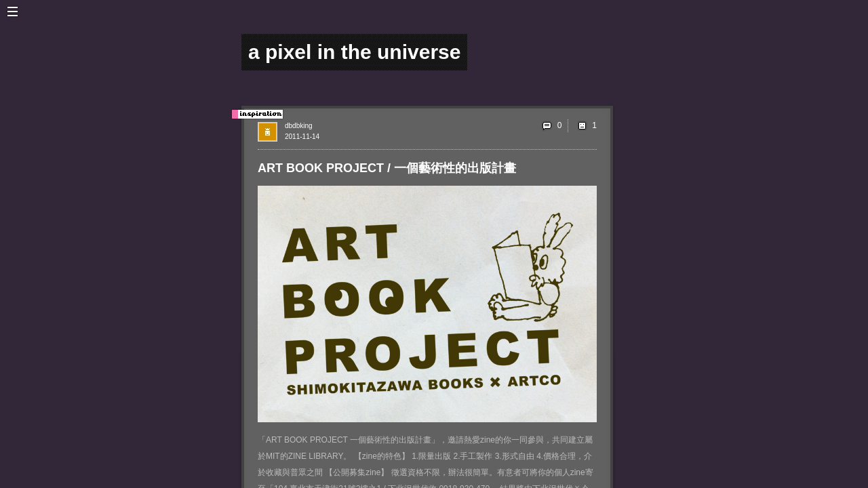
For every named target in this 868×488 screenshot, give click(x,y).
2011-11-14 (302, 137)
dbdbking (299, 126)
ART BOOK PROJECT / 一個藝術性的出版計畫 (387, 168)
